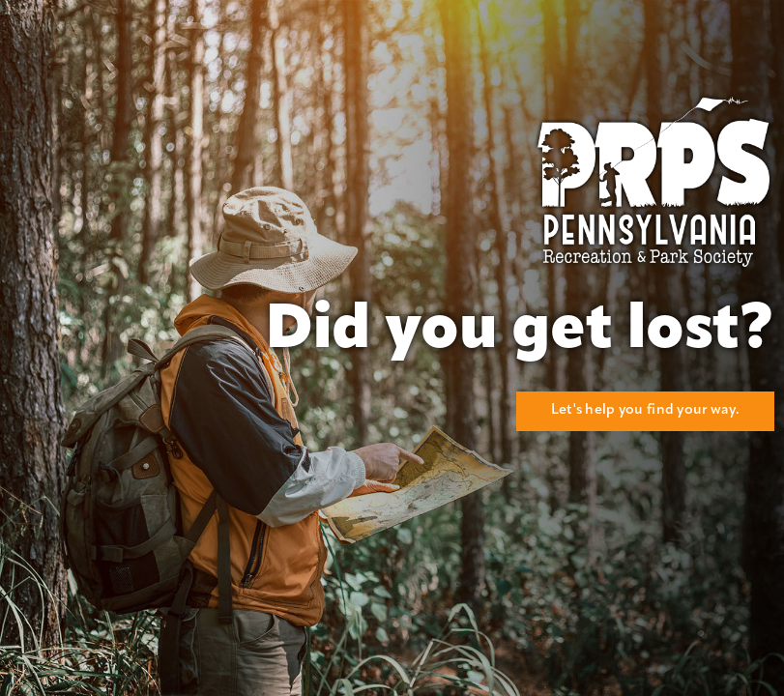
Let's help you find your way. (645, 410)
